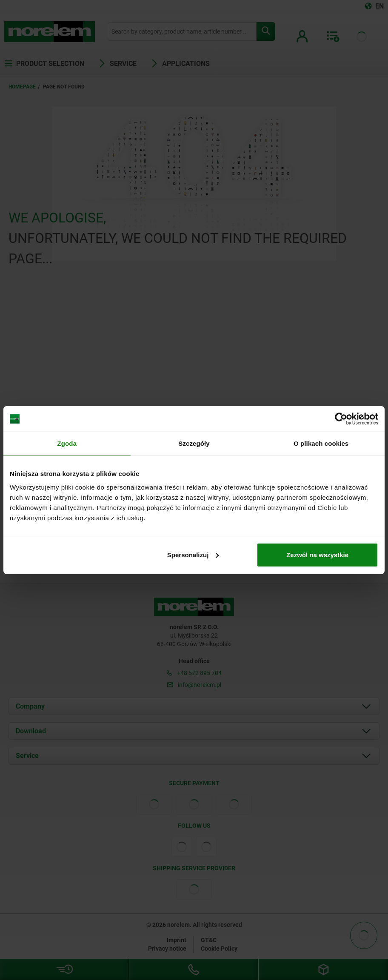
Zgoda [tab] (67, 443)
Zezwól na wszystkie (317, 554)
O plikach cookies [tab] (321, 443)
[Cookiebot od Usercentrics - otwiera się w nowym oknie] (341, 419)
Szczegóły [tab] (194, 443)
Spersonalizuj (193, 554)
